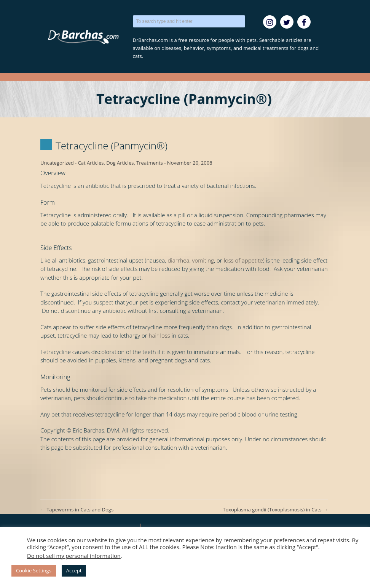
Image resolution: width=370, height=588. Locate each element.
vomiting (203, 260)
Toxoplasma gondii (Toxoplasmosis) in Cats (275, 509)
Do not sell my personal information (74, 556)
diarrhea (178, 260)
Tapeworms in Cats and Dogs (77, 509)
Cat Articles (91, 163)
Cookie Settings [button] (34, 570)
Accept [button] (74, 570)
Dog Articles (120, 163)
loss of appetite (243, 260)
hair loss (159, 335)
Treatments (150, 163)
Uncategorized (57, 163)
